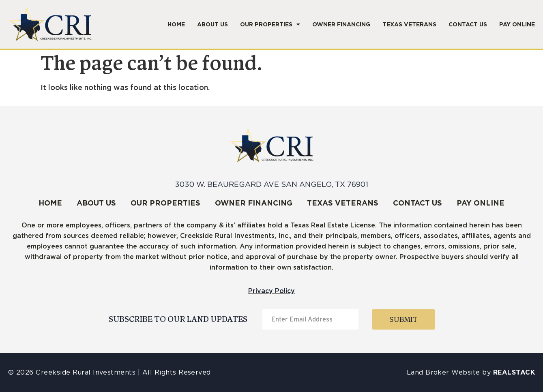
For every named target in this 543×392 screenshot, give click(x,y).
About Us (212, 24)
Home (176, 24)
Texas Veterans (409, 24)
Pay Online (517, 24)
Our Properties (270, 24)
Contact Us (468, 24)
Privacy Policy (271, 291)
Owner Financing (341, 24)
